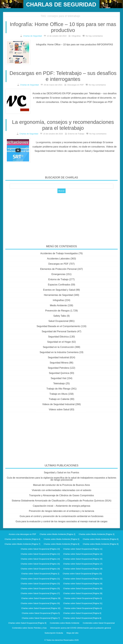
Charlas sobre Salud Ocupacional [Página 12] (40, 554)
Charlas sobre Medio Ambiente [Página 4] (22, 539)
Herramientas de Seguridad (58, 295)
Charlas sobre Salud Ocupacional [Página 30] (40, 603)
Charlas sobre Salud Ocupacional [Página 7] (41, 618)
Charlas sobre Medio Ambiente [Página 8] (62, 544)
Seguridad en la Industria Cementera (59, 352)
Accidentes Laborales (58, 259)
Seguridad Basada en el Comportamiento (58, 326)
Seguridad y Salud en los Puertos (62, 473)
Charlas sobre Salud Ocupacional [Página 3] (83, 598)
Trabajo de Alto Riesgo (58, 389)
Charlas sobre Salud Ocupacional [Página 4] (83, 608)
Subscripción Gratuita (54, 633)
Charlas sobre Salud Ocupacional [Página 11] (83, 549)
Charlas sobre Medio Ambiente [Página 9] (101, 544)
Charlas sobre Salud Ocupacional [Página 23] (40, 584)
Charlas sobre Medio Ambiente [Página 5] (62, 539)
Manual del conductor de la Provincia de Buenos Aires (62, 485)
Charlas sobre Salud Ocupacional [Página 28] (83, 593)
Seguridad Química (59, 373)
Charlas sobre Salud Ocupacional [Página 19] (83, 569)
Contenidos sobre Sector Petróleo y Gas (29, 628)
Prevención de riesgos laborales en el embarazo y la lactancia (62, 511)
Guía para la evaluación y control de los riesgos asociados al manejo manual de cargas (62, 521)
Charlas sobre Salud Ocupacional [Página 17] (83, 564)
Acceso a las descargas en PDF (22, 534)
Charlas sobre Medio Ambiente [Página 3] (97, 534)
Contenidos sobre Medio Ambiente (65, 623)
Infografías (58, 300)
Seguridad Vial (58, 378)
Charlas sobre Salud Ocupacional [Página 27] (40, 593)
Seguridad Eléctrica (58, 337)
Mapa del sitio (72, 633)
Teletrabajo (59, 383)
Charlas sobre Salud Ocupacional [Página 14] (40, 559)
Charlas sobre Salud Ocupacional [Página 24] (83, 584)
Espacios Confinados (59, 285)
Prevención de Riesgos (57, 311)
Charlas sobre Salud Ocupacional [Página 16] (40, 564)
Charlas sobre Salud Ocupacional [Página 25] (40, 588)
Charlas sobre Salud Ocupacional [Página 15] (83, 559)
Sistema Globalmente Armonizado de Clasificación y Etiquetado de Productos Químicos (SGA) (62, 501)
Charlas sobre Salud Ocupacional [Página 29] (41, 598)
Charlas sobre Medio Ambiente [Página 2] (57, 534)
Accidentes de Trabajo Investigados (59, 253)
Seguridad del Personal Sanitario (59, 331)
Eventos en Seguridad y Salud (59, 290)
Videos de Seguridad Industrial (58, 404)
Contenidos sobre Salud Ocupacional (99, 623)
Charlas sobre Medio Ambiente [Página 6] (101, 539)
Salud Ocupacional (58, 321)
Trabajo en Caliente (59, 399)
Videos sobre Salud (59, 409)
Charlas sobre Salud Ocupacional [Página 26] (83, 588)
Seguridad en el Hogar (59, 342)
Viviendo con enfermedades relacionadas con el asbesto (62, 490)
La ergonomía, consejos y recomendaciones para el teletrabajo (63, 125)
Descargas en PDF (58, 264)
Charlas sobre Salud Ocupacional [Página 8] (82, 618)
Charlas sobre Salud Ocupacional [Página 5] (41, 613)
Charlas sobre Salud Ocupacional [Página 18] (40, 569)
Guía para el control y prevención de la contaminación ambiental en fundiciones (62, 516)
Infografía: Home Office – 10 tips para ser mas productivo (63, 27)
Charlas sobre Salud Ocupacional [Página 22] (83, 579)
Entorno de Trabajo (58, 279)
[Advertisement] (62, 217)
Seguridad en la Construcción (58, 347)
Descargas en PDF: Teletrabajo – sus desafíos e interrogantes (63, 76)
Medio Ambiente (58, 305)
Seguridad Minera (59, 363)
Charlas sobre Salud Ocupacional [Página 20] (82, 574)
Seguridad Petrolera (58, 368)
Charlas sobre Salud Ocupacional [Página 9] (27, 623)
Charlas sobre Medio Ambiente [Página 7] (22, 544)
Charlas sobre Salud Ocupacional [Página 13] (83, 554)
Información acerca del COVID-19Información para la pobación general (81, 628)
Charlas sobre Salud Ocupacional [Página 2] (40, 574)
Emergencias (58, 274)
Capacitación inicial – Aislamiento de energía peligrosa (62, 506)
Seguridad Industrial (58, 357)
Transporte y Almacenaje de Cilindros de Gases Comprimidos (62, 495)
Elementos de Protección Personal (58, 269)
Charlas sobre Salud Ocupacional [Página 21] (40, 579)
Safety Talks (60, 316)
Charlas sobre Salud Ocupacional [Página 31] (83, 603)
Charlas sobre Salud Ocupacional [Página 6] (82, 613)
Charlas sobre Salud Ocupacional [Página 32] (41, 608)
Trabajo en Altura (58, 394)
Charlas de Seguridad (32, 36)
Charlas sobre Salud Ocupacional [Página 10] (40, 549)
